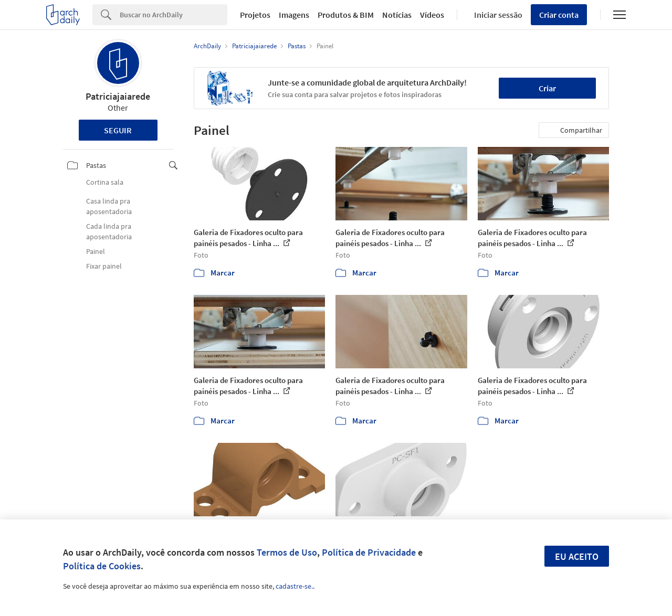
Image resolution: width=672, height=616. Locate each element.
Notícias (397, 15)
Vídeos (432, 15)
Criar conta (559, 15)
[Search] (174, 15)
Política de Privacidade (369, 552)
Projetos (255, 15)
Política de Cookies (102, 566)
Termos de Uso (287, 552)
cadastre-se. (294, 586)
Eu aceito (577, 556)
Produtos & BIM (346, 15)
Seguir (118, 130)
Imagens (294, 15)
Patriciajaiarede (118, 96)
